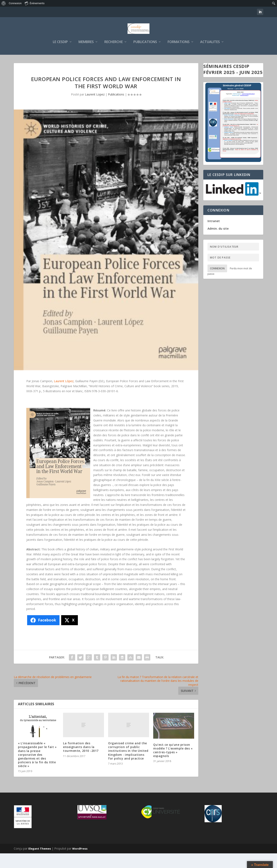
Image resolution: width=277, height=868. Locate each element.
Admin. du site (218, 243)
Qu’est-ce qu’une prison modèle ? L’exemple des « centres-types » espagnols (173, 765)
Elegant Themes (40, 863)
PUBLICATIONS (145, 57)
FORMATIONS (179, 57)
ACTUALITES (210, 57)
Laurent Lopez (95, 109)
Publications (116, 109)
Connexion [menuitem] (15, 3)
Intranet (214, 236)
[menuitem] (4, 3)
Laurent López (64, 396)
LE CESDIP (60, 57)
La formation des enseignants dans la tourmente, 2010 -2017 (81, 762)
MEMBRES (86, 57)
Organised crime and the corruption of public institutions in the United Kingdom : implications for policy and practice (128, 765)
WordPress (80, 863)
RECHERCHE (114, 57)
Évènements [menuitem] (35, 3)
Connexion (217, 283)
